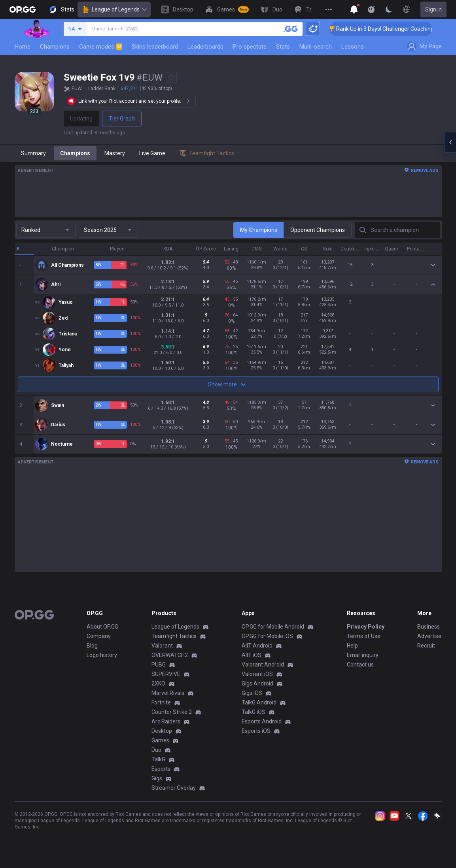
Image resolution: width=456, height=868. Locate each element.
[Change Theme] (389, 9)
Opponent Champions (318, 230)
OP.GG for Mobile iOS (267, 636)
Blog (92, 646)
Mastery (115, 153)
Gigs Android (257, 683)
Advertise (429, 636)
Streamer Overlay (174, 788)
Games (160, 740)
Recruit (426, 646)
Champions (55, 47)
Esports (161, 769)
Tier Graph (122, 119)
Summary (33, 153)
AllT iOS (252, 655)
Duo (156, 750)
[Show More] (354, 9)
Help (352, 646)
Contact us (360, 665)
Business (429, 627)
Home (23, 47)
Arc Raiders (166, 721)
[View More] (329, 9)
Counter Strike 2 (172, 712)
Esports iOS (256, 731)
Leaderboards (205, 47)
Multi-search (316, 47)
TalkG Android (259, 702)
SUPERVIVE (166, 674)
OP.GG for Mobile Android (273, 627)
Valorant (162, 646)
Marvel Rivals (168, 693)
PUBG (159, 665)
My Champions (259, 230)
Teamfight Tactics (174, 636)
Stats (283, 47)
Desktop (162, 731)
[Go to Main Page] (23, 9)
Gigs (157, 778)
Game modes (101, 47)
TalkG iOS (254, 712)
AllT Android (257, 646)
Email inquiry (363, 655)
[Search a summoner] (291, 29)
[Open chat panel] (450, 142)
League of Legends (114, 9)
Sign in (433, 9)
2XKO (158, 683)
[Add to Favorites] (171, 77)
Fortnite (161, 702)
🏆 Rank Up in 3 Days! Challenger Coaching (393, 29)
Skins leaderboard (155, 47)
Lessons (353, 47)
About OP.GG (102, 627)
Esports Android (262, 721)
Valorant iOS (257, 674)
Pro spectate (250, 47)
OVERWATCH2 (170, 655)
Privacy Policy (366, 627)
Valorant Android (263, 665)
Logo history (102, 655)
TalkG (158, 759)
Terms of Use (364, 636)
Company (99, 636)
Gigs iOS (252, 693)
